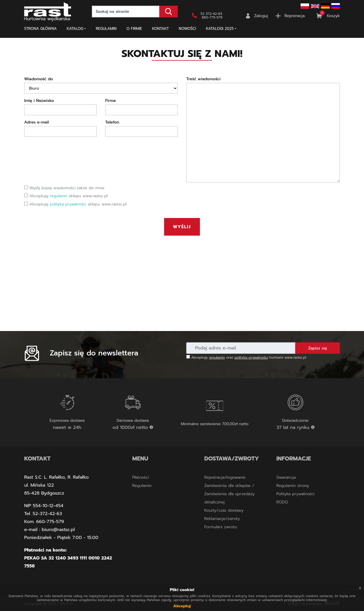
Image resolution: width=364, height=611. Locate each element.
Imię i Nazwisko (39, 101)
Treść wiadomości (203, 79)
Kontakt (161, 29)
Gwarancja (286, 477)
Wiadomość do (39, 79)
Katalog (75, 29)
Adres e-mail (37, 122)
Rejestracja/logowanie (225, 477)
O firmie (134, 29)
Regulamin (106, 29)
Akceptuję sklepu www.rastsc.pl (66, 196)
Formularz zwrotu (221, 527)
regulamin (59, 196)
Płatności (140, 477)
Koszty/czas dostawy (224, 510)
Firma (110, 101)
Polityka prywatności (296, 494)
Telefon (112, 122)
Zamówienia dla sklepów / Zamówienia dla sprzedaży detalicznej (229, 494)
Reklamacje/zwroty (222, 519)
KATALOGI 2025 (220, 29)
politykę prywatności (68, 204)
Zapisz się (318, 348)
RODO (282, 502)
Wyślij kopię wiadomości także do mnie (64, 188)
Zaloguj (261, 16)
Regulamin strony (293, 486)
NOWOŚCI (188, 29)
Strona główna (41, 29)
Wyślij (182, 227)
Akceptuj (182, 606)
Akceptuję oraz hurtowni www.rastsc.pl (246, 357)
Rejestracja (294, 16)
